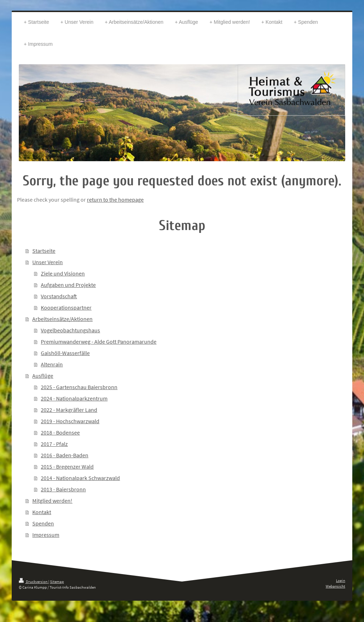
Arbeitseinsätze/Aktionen (62, 319)
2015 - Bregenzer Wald (67, 466)
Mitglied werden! (52, 501)
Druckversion (34, 582)
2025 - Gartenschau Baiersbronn (79, 387)
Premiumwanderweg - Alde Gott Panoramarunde (99, 342)
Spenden (43, 523)
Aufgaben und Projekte (68, 285)
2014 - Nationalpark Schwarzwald (80, 478)
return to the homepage (115, 200)
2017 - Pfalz (54, 444)
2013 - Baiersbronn (63, 489)
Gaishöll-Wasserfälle (65, 353)
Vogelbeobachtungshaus (70, 330)
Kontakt (42, 512)
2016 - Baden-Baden (65, 455)
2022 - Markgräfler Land (69, 410)
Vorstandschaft (59, 296)
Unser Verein (48, 262)
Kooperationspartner (66, 307)
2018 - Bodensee (60, 432)
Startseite (44, 251)
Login (341, 580)
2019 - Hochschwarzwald (70, 421)
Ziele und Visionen (63, 273)
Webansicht (335, 586)
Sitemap (57, 582)
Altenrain (52, 364)
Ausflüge (43, 376)
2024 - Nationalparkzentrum (74, 398)
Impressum (46, 535)
